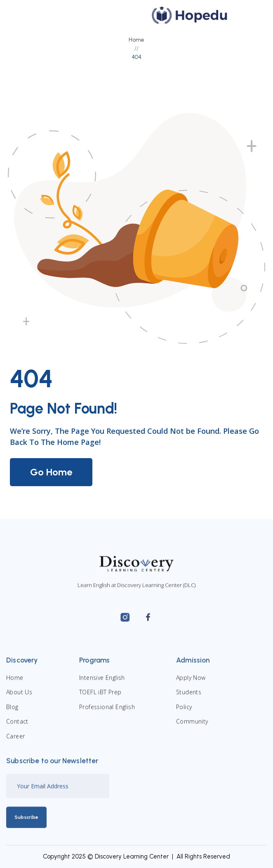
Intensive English (102, 682)
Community (192, 726)
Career (15, 740)
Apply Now (191, 682)
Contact (17, 726)
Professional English (107, 711)
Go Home (51, 472)
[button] (249, 15)
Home (136, 40)
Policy (184, 711)
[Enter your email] (58, 790)
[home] (188, 15)
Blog (12, 711)
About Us (19, 697)
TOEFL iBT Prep (100, 697)
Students (189, 697)
